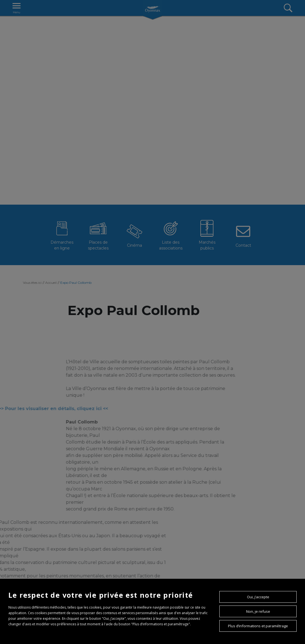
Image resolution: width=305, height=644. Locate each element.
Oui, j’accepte (258, 597)
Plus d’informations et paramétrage (258, 626)
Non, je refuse (258, 611)
